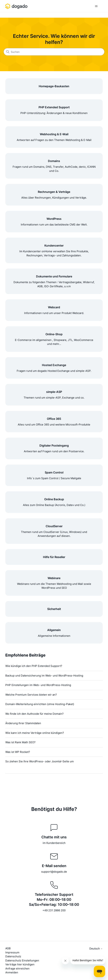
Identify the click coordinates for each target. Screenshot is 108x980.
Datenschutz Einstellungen (22, 960)
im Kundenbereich (54, 843)
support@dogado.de (54, 872)
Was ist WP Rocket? (18, 752)
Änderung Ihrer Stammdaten (23, 723)
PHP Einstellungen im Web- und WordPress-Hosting (38, 685)
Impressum (12, 952)
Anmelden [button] (12, 972)
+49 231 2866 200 (54, 910)
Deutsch (96, 949)
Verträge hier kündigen (20, 964)
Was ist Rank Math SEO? (20, 742)
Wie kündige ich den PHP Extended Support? (34, 666)
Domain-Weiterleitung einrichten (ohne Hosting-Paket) (40, 704)
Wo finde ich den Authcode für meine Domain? (34, 714)
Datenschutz (13, 956)
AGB (8, 948)
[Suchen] (54, 52)
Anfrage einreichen (17, 968)
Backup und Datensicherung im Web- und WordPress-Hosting (44, 676)
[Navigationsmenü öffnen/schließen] (96, 6)
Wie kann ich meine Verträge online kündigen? (35, 733)
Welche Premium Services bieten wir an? (31, 695)
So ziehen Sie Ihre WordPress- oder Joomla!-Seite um (40, 761)
